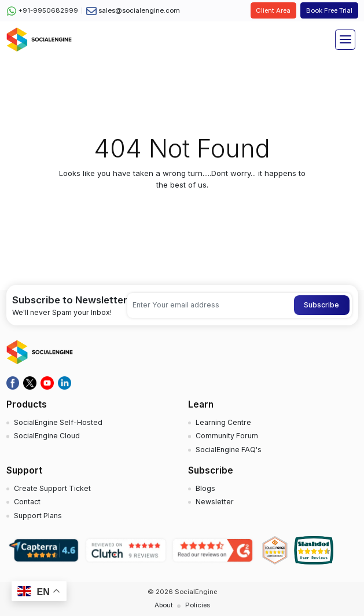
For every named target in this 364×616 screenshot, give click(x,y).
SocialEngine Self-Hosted (58, 422)
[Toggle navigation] (345, 40)
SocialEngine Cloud (47, 436)
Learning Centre (223, 422)
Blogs (205, 488)
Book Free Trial (329, 10)
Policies (198, 605)
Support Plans (38, 516)
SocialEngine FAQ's (229, 450)
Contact (27, 502)
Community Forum (227, 436)
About (164, 605)
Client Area (273, 10)
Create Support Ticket (52, 488)
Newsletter (215, 502)
